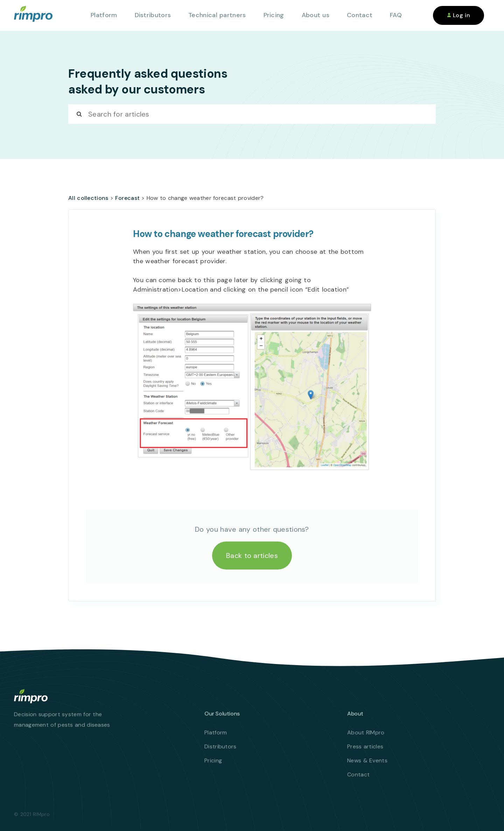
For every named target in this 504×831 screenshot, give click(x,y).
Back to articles (252, 556)
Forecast (127, 198)
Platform (104, 15)
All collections (88, 198)
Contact (360, 15)
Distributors (153, 15)
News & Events (367, 760)
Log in (458, 15)
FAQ (396, 15)
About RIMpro (366, 732)
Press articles (365, 746)
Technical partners (217, 15)
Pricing (274, 15)
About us (316, 15)
